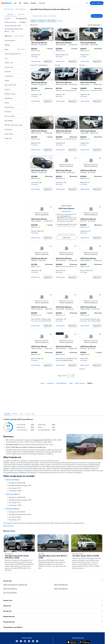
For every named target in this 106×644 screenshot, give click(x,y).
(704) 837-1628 (85, 61)
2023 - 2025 (52, 21)
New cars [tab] (21, 14)
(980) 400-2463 (36, 61)
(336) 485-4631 (60, 189)
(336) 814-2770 (85, 238)
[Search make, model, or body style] (60, 16)
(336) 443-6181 (60, 101)
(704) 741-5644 (36, 189)
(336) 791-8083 (85, 101)
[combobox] (21, 9)
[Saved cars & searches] (87, 3)
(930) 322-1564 (36, 326)
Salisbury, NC (21, 19)
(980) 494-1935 (36, 150)
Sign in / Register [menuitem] (97, 3)
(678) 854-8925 (60, 365)
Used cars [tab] (10, 14)
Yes (8, 31)
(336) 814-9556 (36, 101)
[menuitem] (15, 3)
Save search (97, 16)
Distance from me (10, 22)
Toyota (34, 21)
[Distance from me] (22, 22)
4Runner (42, 21)
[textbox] (97, 25)
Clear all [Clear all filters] (60, 21)
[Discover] (42, 3)
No (13, 31)
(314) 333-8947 (85, 326)
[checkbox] (26, 26)
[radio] (5, 31)
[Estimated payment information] (39, 51)
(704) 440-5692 (60, 150)
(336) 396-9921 (60, 326)
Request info (48, 61)
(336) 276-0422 (36, 365)
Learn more (66, 237)
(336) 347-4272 (60, 61)
